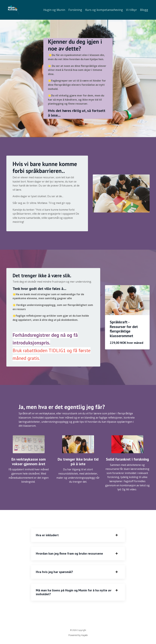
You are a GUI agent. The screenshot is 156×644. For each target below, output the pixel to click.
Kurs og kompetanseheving (104, 10)
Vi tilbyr (131, 10)
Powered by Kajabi (78, 636)
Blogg (144, 10)
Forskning (75, 10)
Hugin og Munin (54, 10)
